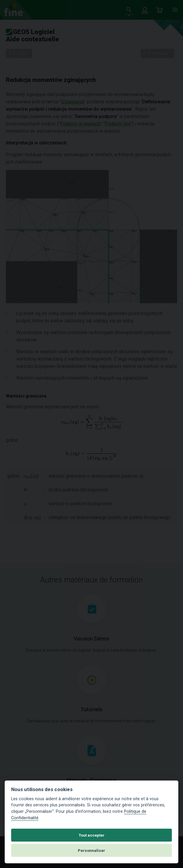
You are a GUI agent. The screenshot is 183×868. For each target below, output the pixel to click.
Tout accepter (92, 835)
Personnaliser (91, 850)
